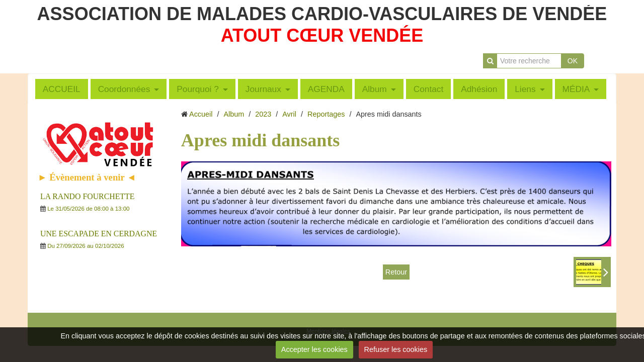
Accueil (201, 114)
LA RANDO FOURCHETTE (87, 196)
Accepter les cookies (314, 349)
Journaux (263, 89)
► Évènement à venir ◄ (87, 177)
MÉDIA (576, 89)
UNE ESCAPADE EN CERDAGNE (99, 234)
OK (573, 61)
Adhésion (479, 89)
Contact (429, 89)
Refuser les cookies (396, 349)
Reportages (326, 114)
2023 (263, 114)
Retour (396, 272)
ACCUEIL (62, 89)
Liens (525, 89)
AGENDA (326, 89)
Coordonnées (124, 89)
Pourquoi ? (198, 89)
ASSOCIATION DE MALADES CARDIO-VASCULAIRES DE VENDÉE (322, 14)
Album (375, 89)
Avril (289, 114)
